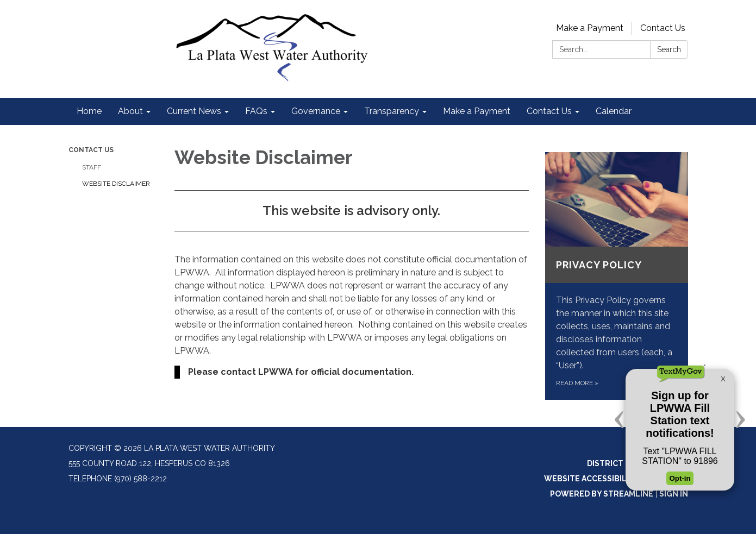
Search (669, 49)
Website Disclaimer (116, 184)
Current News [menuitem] (194, 111)
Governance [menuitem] (316, 111)
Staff (92, 167)
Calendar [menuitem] (614, 111)
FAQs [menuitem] (256, 111)
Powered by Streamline (602, 494)
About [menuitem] (130, 111)
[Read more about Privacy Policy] (617, 276)
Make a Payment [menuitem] (477, 111)
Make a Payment (590, 28)
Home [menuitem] (89, 111)
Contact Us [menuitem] (549, 111)
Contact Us (663, 28)
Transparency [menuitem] (392, 111)
